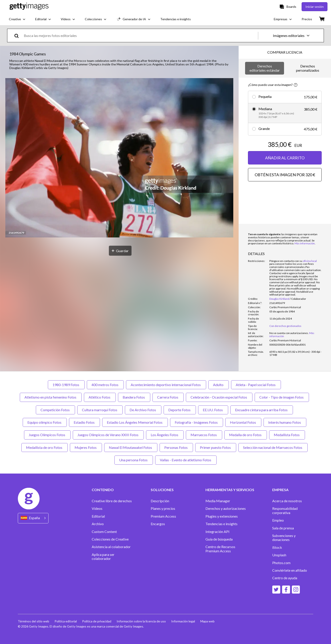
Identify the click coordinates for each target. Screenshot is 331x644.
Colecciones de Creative (110, 539)
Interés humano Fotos (285, 422)
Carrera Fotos (168, 397)
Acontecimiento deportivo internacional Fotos (166, 385)
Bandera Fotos (134, 397)
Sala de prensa (283, 528)
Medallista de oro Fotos (45, 447)
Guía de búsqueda (219, 539)
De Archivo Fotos (143, 410)
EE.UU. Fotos (213, 410)
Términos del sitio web (34, 621)
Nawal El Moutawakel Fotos (131, 447)
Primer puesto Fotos (216, 447)
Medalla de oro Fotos (246, 435)
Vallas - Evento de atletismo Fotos (186, 460)
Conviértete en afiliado (290, 570)
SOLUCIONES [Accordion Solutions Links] (162, 490)
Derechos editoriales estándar (265, 68)
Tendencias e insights (221, 524)
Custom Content (104, 532)
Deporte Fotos (180, 410)
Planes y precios (163, 508)
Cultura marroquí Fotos (100, 410)
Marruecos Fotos (204, 435)
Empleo (278, 520)
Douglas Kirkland (279, 299)
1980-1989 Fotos (66, 385)
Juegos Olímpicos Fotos (47, 435)
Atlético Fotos (100, 397)
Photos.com (281, 563)
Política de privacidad (97, 621)
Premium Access (163, 516)
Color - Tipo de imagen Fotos (282, 397)
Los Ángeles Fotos (165, 435)
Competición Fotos (55, 410)
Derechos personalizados (308, 68)
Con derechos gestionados (285, 326)
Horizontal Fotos (243, 422)
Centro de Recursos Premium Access (220, 549)
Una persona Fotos (134, 460)
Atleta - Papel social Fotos (256, 385)
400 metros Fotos (105, 385)
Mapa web (207, 621)
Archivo (98, 524)
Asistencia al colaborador (111, 547)
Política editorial (66, 621)
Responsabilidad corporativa (285, 510)
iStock (277, 547)
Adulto (219, 385)
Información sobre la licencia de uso (141, 621)
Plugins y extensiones (222, 516)
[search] (18, 35)
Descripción (160, 501)
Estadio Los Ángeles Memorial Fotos (135, 422)
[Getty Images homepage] (29, 7)
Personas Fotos (176, 447)
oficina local (310, 261)
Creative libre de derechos (112, 501)
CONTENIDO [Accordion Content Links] (103, 490)
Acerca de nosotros (287, 501)
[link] (289, 333)
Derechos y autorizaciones (226, 508)
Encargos (158, 524)
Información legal (183, 621)
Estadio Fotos (84, 422)
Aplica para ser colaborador (103, 557)
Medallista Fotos (287, 435)
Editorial (98, 516)
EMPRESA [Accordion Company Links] (280, 490)
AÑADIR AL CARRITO (285, 158)
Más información (305, 243)
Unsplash (279, 555)
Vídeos (97, 508)
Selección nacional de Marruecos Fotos (273, 447)
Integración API (217, 532)
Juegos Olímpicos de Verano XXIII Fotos (108, 435)
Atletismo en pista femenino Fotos (51, 397)
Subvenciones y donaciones (284, 538)
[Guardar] (120, 251)
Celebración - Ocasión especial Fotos (219, 397)
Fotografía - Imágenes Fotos (197, 422)
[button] (119, 158)
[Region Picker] (33, 518)
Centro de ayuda (285, 578)
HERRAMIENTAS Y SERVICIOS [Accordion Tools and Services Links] (230, 490)
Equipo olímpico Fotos (45, 422)
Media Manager (218, 501)
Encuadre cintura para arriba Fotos (262, 410)
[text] (140, 35)
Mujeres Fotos (86, 447)
